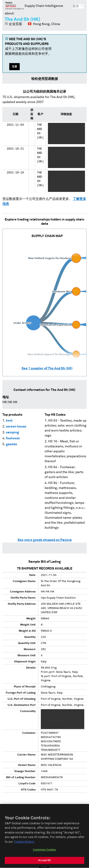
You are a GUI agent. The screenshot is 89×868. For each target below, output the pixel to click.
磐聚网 (15, 6)
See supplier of (47, 368)
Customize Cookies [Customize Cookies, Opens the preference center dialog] (45, 851)
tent (9, 421)
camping (12, 432)
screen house (16, 427)
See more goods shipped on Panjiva (45, 540)
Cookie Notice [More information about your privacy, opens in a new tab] (24, 844)
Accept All (44, 862)
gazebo (12, 444)
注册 (14, 67)
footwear (13, 438)
